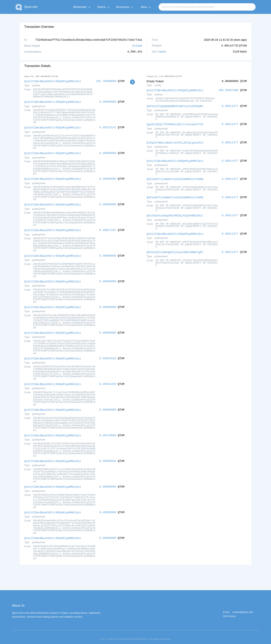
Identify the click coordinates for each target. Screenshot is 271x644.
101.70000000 (106, 81)
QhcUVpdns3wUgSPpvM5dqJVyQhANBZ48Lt (175, 214)
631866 (137, 45)
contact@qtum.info (243, 608)
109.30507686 (229, 90)
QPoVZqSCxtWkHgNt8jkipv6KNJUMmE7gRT (175, 250)
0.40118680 (108, 432)
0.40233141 (108, 127)
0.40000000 (108, 101)
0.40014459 (108, 381)
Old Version (229, 612)
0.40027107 (108, 229)
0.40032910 (108, 356)
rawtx (162, 51)
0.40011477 (230, 105)
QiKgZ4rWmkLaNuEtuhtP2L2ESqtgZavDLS (175, 142)
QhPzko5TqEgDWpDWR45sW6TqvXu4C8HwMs (175, 105)
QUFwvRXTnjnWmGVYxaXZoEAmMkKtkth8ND (175, 178)
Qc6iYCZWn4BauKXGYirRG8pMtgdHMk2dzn (53, 81)
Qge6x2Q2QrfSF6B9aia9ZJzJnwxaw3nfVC (175, 123)
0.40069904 (108, 458)
